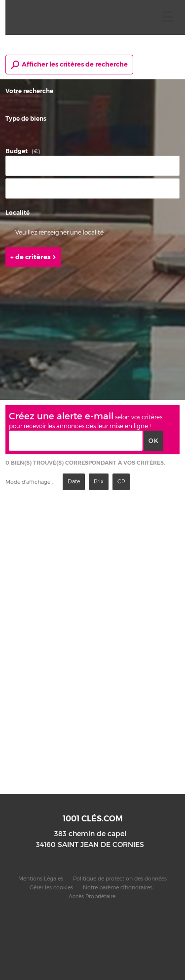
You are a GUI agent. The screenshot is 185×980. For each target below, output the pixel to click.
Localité (18, 213)
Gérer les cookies (51, 888)
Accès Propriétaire (92, 896)
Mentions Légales (41, 879)
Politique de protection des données (120, 879)
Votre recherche (29, 91)
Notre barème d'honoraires (118, 888)
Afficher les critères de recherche (69, 65)
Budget (17, 151)
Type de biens (26, 119)
